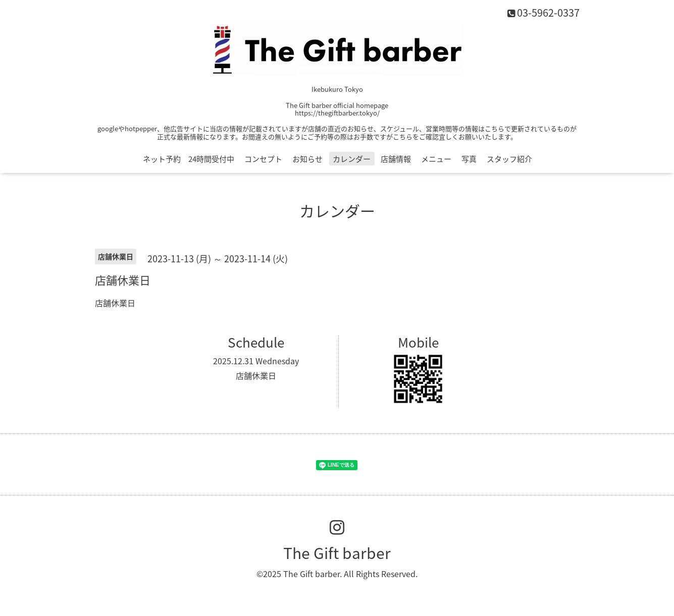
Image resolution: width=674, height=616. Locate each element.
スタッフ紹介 (509, 159)
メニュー (436, 159)
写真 (469, 159)
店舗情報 (396, 159)
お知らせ (307, 159)
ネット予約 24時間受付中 (189, 159)
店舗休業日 (256, 375)
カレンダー (352, 159)
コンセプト (263, 159)
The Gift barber (337, 553)
